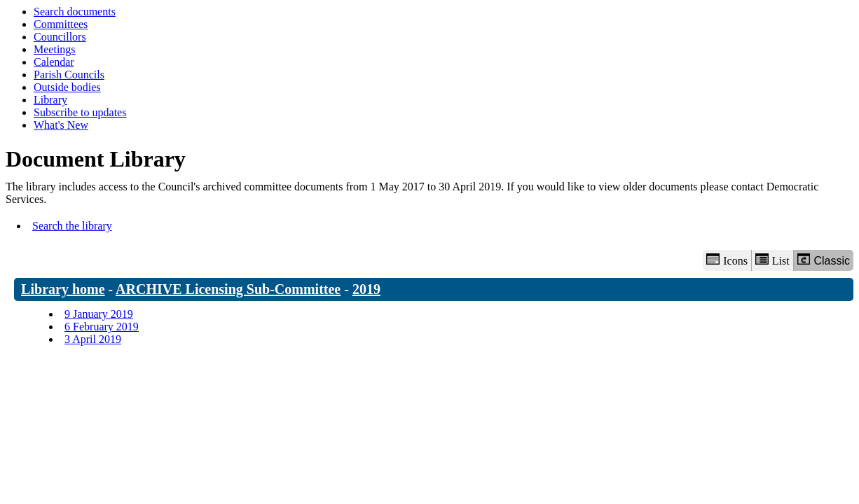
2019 (366, 289)
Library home (63, 289)
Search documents (75, 12)
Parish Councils (69, 75)
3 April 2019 (93, 339)
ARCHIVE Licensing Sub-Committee (228, 289)
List (772, 260)
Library (50, 100)
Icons (727, 260)
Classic (824, 260)
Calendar (54, 62)
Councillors (60, 37)
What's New (61, 125)
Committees (61, 24)
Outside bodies (67, 87)
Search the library (72, 226)
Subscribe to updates (80, 112)
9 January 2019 (99, 314)
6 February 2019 (102, 327)
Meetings (55, 49)
